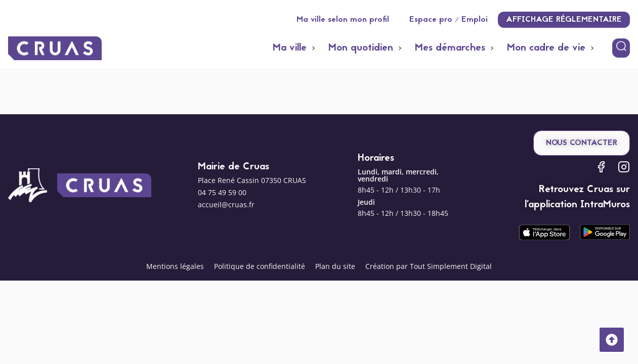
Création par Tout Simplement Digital (429, 266)
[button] (295, 48)
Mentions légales (175, 266)
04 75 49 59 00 (222, 192)
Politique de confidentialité (260, 266)
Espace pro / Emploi (449, 20)
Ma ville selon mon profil (343, 20)
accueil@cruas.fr (226, 204)
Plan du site (335, 266)
